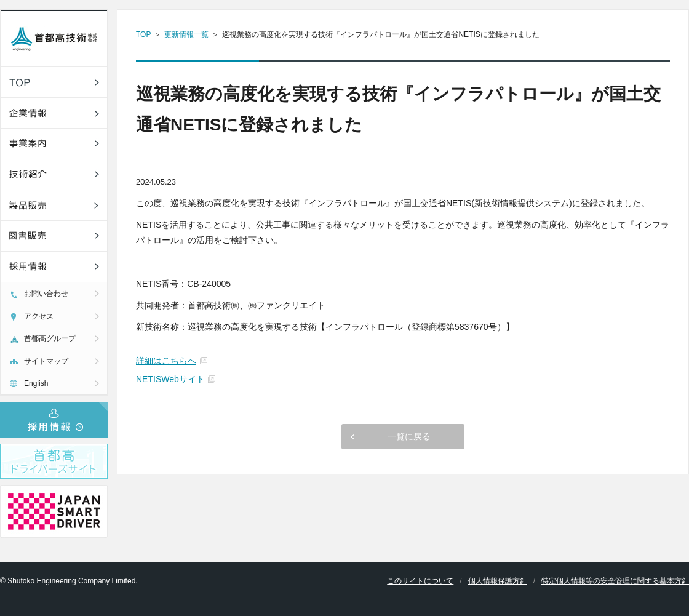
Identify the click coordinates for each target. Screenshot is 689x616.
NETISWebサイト (170, 379)
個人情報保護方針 (498, 581)
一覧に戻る (409, 436)
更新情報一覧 (186, 34)
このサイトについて (420, 581)
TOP (143, 34)
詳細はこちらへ (166, 361)
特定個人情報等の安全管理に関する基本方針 (615, 581)
